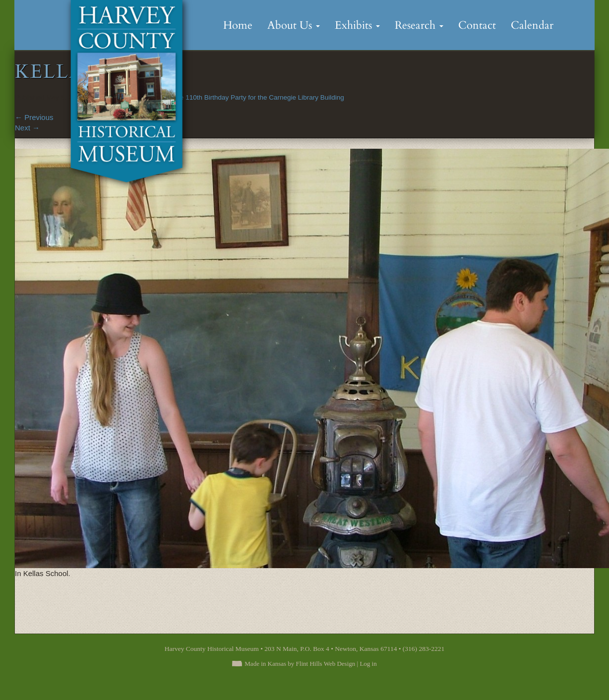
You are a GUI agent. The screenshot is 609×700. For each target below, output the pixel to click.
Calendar (532, 25)
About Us (294, 25)
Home (238, 25)
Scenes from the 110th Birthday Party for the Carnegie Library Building (240, 97)
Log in (368, 664)
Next (27, 128)
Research (419, 25)
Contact (477, 25)
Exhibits (357, 25)
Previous (34, 117)
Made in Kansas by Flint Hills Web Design (300, 664)
